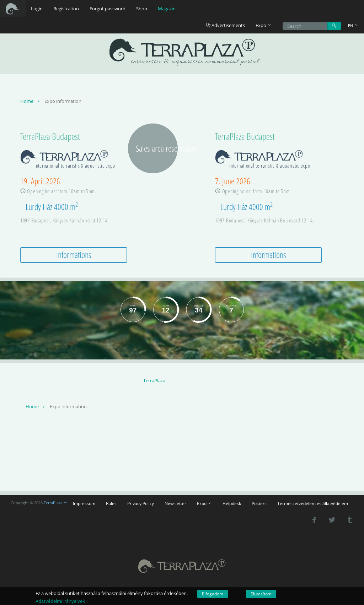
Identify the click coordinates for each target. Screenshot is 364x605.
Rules (111, 503)
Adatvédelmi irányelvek (60, 601)
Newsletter (175, 503)
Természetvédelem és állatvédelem (313, 503)
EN (353, 25)
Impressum (84, 503)
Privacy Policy (141, 503)
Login (37, 9)
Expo (204, 503)
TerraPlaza (154, 380)
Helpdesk (232, 503)
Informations (74, 255)
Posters (259, 503)
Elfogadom (213, 594)
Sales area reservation (157, 148)
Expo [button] (264, 25)
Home (31, 101)
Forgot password (108, 9)
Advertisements (225, 25)
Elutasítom (261, 594)
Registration (66, 9)
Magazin (167, 9)
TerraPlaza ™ (56, 503)
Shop (142, 9)
